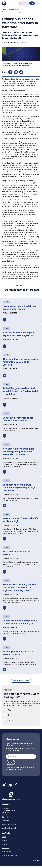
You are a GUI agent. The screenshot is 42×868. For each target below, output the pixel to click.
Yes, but (11, 720)
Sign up (10, 762)
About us (5, 844)
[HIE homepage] (4, 3)
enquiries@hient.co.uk (9, 828)
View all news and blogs (21, 681)
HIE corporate (23, 42)
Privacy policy (7, 852)
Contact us (6, 821)
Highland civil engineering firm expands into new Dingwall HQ (19, 334)
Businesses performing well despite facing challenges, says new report (19, 488)
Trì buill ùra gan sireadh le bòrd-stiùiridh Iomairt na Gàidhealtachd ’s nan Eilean (20, 391)
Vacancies (5, 848)
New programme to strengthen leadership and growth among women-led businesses (19, 452)
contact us (25, 706)
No (9, 715)
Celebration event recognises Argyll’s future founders (18, 419)
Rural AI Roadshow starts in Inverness (17, 553)
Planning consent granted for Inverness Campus (18, 653)
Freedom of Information (10, 855)
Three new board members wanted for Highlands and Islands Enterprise (21, 362)
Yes (11, 710)
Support (5, 841)
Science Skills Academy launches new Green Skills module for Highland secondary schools (20, 588)
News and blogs (13, 10)
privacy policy (20, 767)
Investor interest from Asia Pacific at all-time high (21, 520)
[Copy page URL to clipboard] (21, 72)
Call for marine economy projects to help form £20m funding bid (20, 622)
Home (4, 10)
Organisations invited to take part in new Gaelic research (20, 308)
